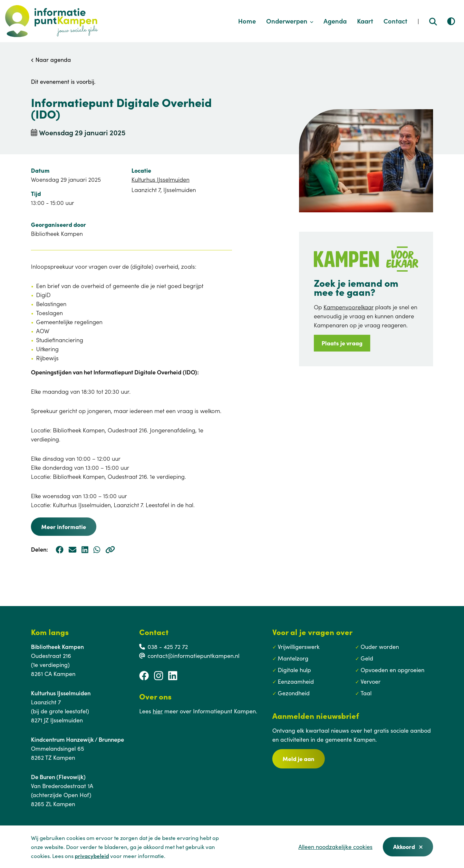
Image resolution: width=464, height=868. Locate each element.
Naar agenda (51, 59)
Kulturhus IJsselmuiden (160, 179)
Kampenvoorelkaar (348, 307)
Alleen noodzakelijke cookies (335, 847)
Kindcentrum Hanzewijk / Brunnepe (77, 739)
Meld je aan (299, 759)
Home (247, 21)
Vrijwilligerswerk (299, 646)
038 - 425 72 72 (168, 646)
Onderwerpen (290, 21)
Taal (366, 693)
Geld (367, 658)
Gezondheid (294, 693)
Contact (395, 21)
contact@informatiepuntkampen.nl (193, 656)
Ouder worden (380, 646)
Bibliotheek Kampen (57, 646)
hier (158, 711)
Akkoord (408, 847)
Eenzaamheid (296, 681)
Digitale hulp (294, 670)
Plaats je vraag (342, 343)
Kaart (365, 21)
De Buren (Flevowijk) (58, 777)
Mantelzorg (293, 658)
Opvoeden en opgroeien (392, 670)
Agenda (335, 21)
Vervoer (371, 681)
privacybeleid (92, 856)
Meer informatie (64, 527)
